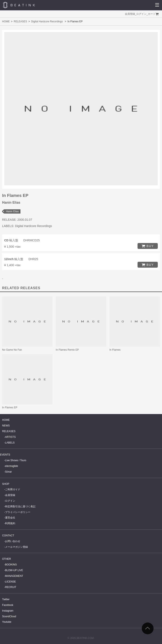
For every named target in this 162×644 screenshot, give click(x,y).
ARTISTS (10, 437)
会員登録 (130, 14)
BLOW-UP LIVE (14, 570)
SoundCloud (9, 616)
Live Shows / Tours (16, 460)
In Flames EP (10, 408)
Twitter (6, 599)
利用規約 (10, 523)
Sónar (8, 472)
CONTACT (8, 536)
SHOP (6, 484)
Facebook (8, 605)
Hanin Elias (12, 211)
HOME (6, 21)
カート (152, 14)
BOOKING (11, 565)
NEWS (6, 426)
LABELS (10, 443)
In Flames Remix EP (67, 350)
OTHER (7, 559)
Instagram (8, 611)
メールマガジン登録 (16, 547)
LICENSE (10, 582)
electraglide (11, 466)
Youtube (7, 622)
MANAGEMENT (14, 576)
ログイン (141, 14)
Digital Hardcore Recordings (47, 21)
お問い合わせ (13, 541)
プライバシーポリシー (18, 512)
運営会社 (10, 518)
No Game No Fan (12, 350)
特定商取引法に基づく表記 (20, 506)
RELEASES (20, 21)
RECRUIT (11, 587)
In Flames (115, 350)
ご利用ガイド (13, 489)
